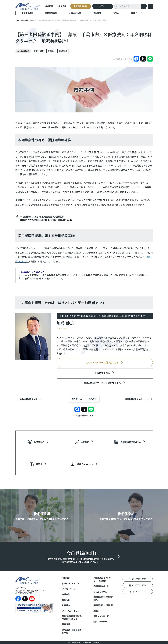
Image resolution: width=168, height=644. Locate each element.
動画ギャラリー (100, 621)
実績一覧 (66, 594)
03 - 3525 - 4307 (139, 579)
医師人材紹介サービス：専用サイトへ (102, 383)
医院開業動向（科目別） (104, 605)
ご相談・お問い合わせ (138, 591)
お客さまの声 (75, 13)
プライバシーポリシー (72, 611)
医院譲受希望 (51, 13)
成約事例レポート (28, 20)
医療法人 (51, 51)
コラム (116, 13)
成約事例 (97, 13)
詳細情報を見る (102, 373)
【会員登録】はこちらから (31, 272)
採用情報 (62, 6)
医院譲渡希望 (27, 13)
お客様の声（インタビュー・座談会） (103, 579)
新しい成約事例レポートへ (32, 399)
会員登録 (81, 6)
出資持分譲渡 (39, 51)
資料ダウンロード (139, 13)
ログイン (103, 6)
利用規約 (66, 605)
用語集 (96, 611)
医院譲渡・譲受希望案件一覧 (72, 631)
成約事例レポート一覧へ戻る (84, 399)
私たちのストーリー (71, 584)
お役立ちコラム (100, 592)
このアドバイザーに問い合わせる (102, 362)
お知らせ (66, 600)
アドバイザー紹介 (70, 589)
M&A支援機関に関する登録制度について (72, 618)
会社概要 (49, 6)
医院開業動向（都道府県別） (103, 599)
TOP (17, 20)
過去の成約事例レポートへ (137, 399)
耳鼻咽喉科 (63, 51)
